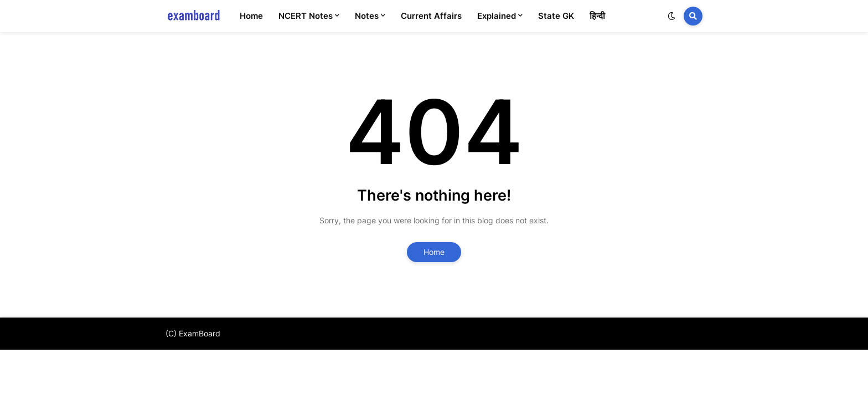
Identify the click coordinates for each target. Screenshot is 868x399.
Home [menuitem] (251, 16)
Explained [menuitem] (497, 16)
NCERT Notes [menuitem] (306, 16)
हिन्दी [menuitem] (597, 16)
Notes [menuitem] (367, 16)
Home (434, 252)
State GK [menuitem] (556, 16)
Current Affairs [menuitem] (431, 16)
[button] (671, 16)
